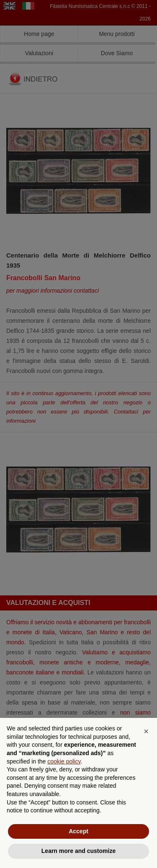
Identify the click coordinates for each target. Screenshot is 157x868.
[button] (146, 731)
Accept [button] (78, 831)
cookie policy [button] (64, 761)
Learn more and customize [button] (78, 851)
